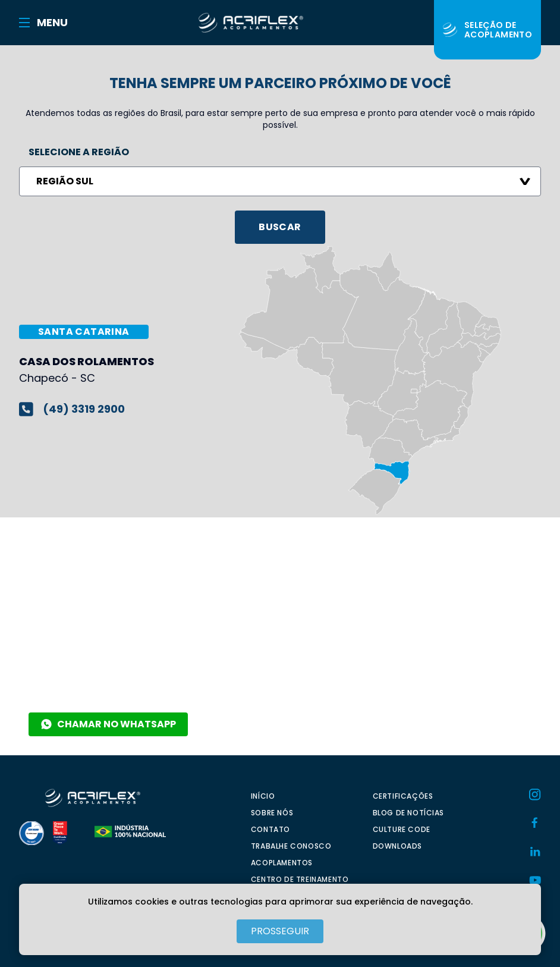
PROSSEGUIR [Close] (280, 931)
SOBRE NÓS (272, 813)
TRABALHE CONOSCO (291, 846)
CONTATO (270, 829)
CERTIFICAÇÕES (403, 796)
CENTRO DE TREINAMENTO (300, 879)
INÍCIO (263, 796)
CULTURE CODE (402, 829)
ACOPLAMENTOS (282, 863)
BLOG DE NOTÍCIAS (409, 813)
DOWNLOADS (397, 846)
